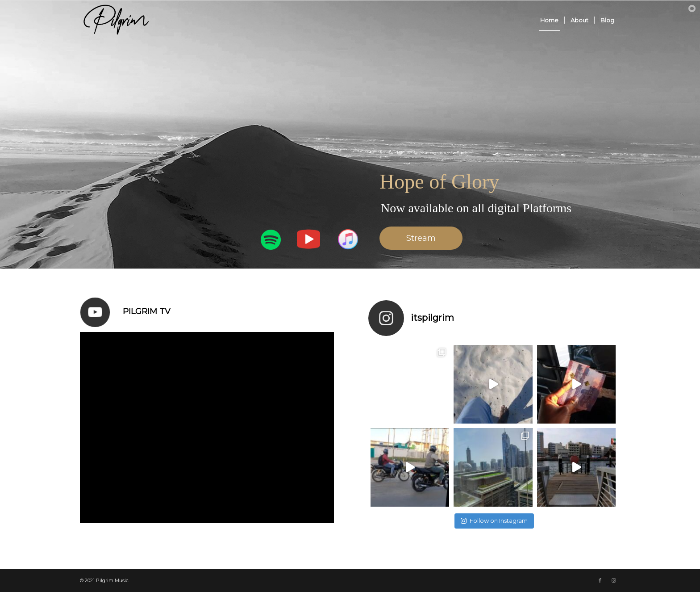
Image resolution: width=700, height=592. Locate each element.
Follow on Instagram (494, 521)
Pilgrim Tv (147, 311)
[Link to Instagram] (613, 580)
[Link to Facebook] (600, 580)
